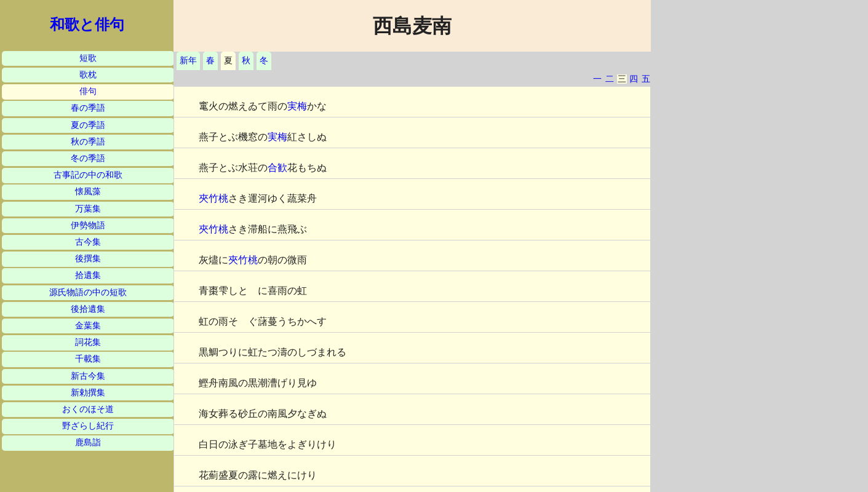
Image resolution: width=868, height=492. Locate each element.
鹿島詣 (88, 442)
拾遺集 (88, 275)
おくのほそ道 (88, 409)
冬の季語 (88, 158)
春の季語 (88, 108)
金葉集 (88, 326)
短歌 (88, 58)
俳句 (88, 91)
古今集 (88, 242)
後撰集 (88, 259)
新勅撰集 (88, 393)
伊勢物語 (88, 225)
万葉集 (88, 209)
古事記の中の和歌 (88, 175)
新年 (188, 61)
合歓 (277, 168)
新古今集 (88, 376)
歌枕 (88, 75)
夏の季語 (88, 125)
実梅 (297, 106)
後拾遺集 (88, 309)
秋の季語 (88, 142)
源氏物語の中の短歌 (88, 292)
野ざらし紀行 (88, 426)
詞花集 (88, 342)
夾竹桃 (213, 198)
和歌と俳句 (87, 25)
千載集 (88, 359)
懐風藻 (88, 192)
